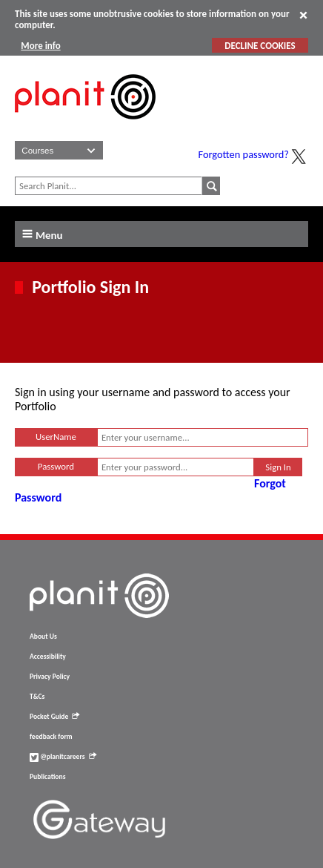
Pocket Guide (54, 717)
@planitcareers (63, 757)
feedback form (51, 737)
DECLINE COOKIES (260, 46)
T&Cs (37, 697)
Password (56, 466)
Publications (47, 777)
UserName (56, 437)
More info (40, 46)
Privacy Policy (50, 677)
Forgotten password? (244, 154)
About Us (43, 637)
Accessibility (48, 657)
